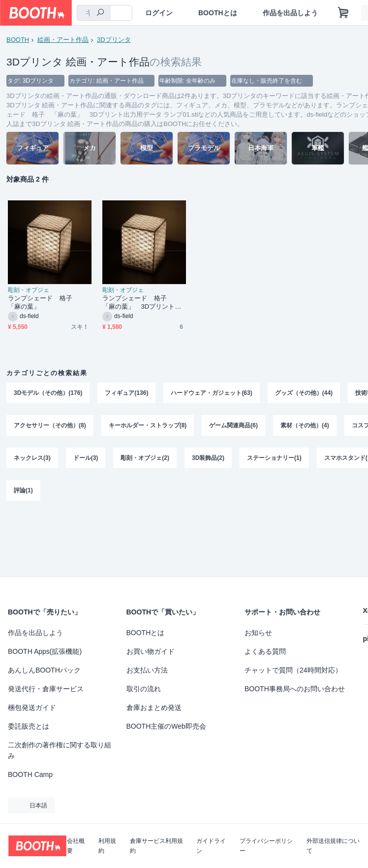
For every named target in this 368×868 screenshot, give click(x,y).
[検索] (100, 13)
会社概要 (76, 846)
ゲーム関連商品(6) (233, 425)
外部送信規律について (333, 846)
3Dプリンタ (114, 40)
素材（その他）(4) (305, 425)
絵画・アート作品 (63, 40)
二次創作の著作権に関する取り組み (60, 750)
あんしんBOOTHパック (44, 670)
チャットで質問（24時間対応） (293, 670)
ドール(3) (86, 458)
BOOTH (18, 40)
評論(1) (23, 490)
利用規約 (107, 846)
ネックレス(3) (32, 458)
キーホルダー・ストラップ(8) (148, 425)
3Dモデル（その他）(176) (48, 393)
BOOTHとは (218, 13)
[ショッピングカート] (343, 13)
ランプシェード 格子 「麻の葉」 (43, 302)
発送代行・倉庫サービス (46, 689)
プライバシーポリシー (266, 846)
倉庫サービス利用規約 (156, 846)
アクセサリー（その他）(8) (50, 425)
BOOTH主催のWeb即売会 (166, 726)
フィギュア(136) (126, 393)
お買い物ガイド (151, 651)
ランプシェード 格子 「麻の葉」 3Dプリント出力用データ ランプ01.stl (142, 303)
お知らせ (258, 633)
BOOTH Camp (30, 774)
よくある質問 (265, 651)
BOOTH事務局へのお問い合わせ (295, 689)
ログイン (159, 13)
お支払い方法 (147, 670)
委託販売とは (29, 726)
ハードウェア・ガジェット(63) (211, 393)
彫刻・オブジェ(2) (145, 458)
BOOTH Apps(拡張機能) (45, 651)
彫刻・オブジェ (29, 290)
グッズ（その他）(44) (304, 393)
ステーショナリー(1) (274, 458)
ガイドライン (211, 846)
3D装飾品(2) (208, 458)
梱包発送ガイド (32, 707)
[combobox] (93, 13)
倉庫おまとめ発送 (154, 707)
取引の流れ (144, 689)
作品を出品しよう (290, 13)
